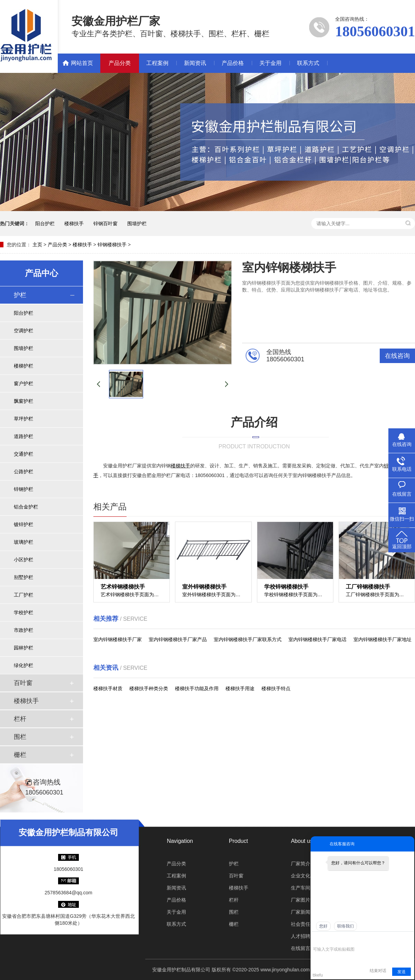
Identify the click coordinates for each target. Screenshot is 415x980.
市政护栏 (24, 630)
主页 (37, 245)
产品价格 (233, 63)
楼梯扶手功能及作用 (197, 688)
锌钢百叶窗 (105, 223)
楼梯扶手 (74, 223)
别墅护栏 (24, 577)
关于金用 (270, 63)
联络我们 (345, 926)
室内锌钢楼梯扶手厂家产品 (178, 639)
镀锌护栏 (24, 524)
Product (238, 841)
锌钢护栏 (24, 489)
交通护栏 (24, 454)
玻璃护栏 (24, 542)
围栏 (20, 737)
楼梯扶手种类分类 (149, 688)
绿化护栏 (24, 665)
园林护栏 (24, 648)
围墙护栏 (137, 223)
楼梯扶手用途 (240, 688)
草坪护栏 (24, 419)
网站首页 (82, 63)
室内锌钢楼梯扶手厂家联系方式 (248, 639)
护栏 (20, 295)
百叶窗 (23, 683)
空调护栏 (24, 331)
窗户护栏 (24, 383)
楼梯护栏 (24, 366)
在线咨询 (397, 356)
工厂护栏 (24, 595)
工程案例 (157, 63)
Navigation (180, 841)
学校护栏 (24, 612)
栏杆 (20, 719)
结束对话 (378, 971)
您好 (323, 926)
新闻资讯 (195, 63)
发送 (402, 972)
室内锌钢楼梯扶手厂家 (118, 639)
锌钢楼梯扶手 (112, 245)
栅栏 (20, 755)
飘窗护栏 (24, 401)
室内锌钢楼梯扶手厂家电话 (317, 639)
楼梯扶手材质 (108, 688)
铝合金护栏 (26, 507)
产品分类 (120, 63)
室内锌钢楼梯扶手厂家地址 (382, 639)
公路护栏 (24, 472)
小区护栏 (24, 560)
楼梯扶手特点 (276, 688)
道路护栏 (24, 436)
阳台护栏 (45, 223)
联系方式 (308, 63)
